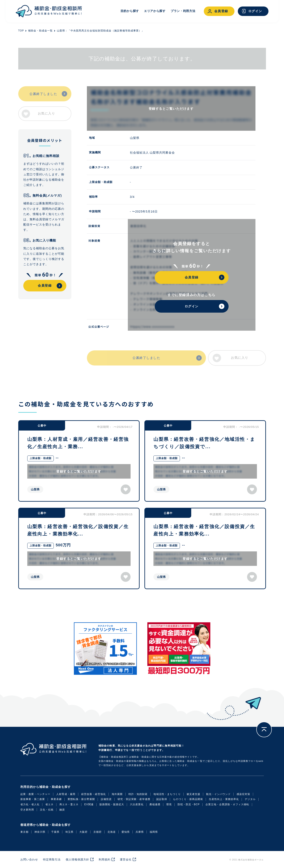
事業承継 (56, 799)
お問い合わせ (29, 860)
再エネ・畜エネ (69, 804)
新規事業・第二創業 (33, 799)
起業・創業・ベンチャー (35, 794)
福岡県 (154, 832)
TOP (21, 31)
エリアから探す (155, 11)
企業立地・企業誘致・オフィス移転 (227, 804)
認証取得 (162, 799)
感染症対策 (243, 794)
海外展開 (117, 794)
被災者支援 (193, 794)
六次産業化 (137, 804)
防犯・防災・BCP (189, 804)
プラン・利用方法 (183, 11)
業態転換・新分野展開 (81, 799)
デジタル (250, 799)
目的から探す (130, 11)
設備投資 (106, 799)
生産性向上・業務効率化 (224, 799)
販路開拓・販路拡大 (112, 804)
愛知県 (126, 832)
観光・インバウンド (218, 794)
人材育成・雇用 (66, 794)
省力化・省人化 (30, 804)
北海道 (112, 832)
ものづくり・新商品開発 (188, 799)
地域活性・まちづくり (167, 794)
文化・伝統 (47, 810)
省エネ (49, 804)
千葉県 (55, 832)
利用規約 (105, 860)
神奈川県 (40, 832)
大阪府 (83, 832)
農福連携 (155, 804)
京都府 (98, 832)
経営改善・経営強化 (94, 794)
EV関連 (89, 804)
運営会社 (126, 860)
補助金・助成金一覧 (40, 31)
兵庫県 (140, 832)
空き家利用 (27, 810)
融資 (62, 810)
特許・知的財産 (138, 794)
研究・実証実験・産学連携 (134, 799)
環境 (169, 804)
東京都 (24, 832)
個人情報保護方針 (77, 860)
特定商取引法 (52, 860)
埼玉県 (69, 832)
